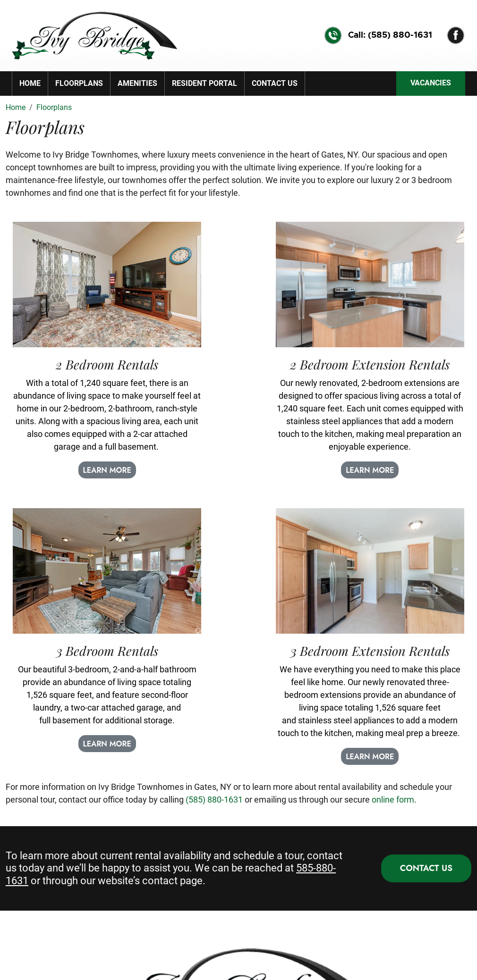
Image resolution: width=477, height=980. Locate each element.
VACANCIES (431, 83)
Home (30, 83)
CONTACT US (426, 616)
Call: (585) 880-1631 (390, 35)
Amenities (137, 83)
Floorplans (79, 83)
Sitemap (132, 867)
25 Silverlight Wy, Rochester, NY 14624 (295, 872)
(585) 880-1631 (214, 548)
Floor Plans (137, 826)
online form (393, 548)
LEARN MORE (64, 504)
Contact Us (275, 83)
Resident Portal (204, 83)
